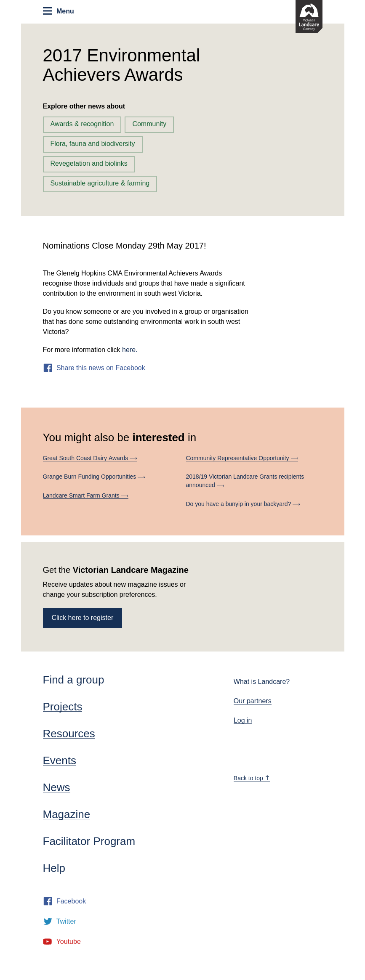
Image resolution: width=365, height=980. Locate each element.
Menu (58, 11)
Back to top (252, 778)
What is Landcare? (262, 682)
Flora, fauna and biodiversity (93, 144)
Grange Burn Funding (94, 477)
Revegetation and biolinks (89, 163)
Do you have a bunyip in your (243, 504)
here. (130, 350)
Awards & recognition (82, 124)
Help (54, 868)
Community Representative (242, 458)
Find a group (74, 680)
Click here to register (83, 618)
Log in (243, 720)
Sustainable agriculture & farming (100, 183)
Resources (69, 734)
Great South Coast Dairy (90, 458)
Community (149, 124)
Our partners (253, 701)
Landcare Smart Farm (86, 495)
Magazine (67, 814)
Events (60, 760)
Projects (63, 707)
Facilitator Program (89, 841)
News (57, 787)
